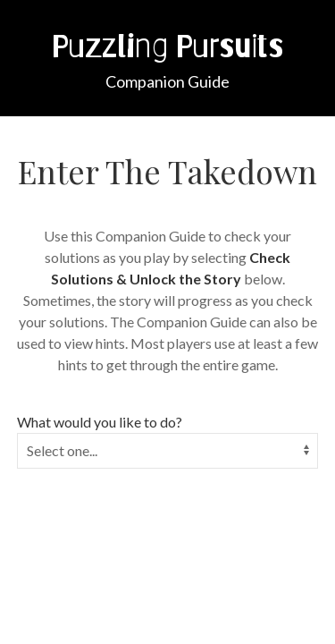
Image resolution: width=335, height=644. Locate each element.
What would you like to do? (100, 422)
